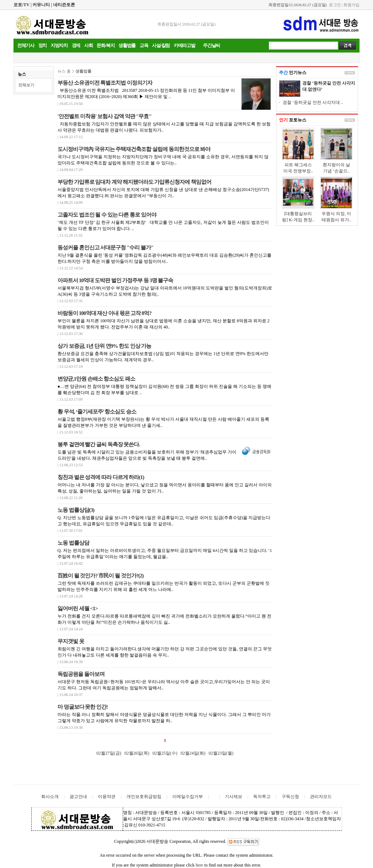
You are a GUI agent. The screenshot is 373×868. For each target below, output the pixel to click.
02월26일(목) (137, 753)
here (199, 865)
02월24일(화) (193, 753)
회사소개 (50, 797)
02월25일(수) (165, 753)
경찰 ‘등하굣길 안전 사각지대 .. (313, 102)
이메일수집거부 (188, 797)
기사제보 (233, 797)
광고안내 (78, 797)
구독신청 (290, 797)
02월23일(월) (221, 753)
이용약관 (107, 797)
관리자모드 (321, 797)
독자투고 (262, 797)
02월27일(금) (109, 753)
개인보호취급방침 (144, 797)
